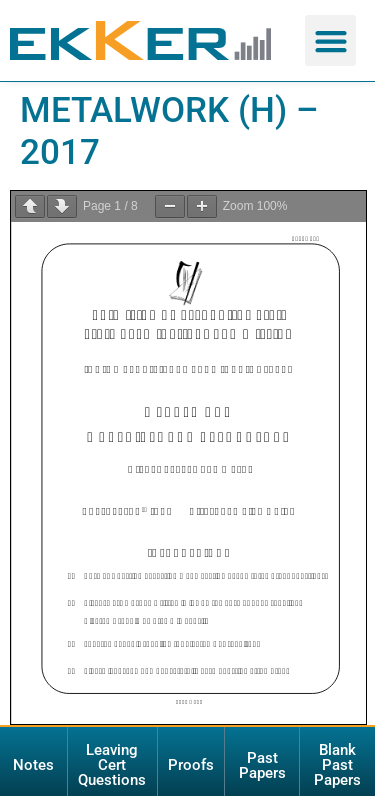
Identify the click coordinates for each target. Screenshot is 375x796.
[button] (330, 40)
